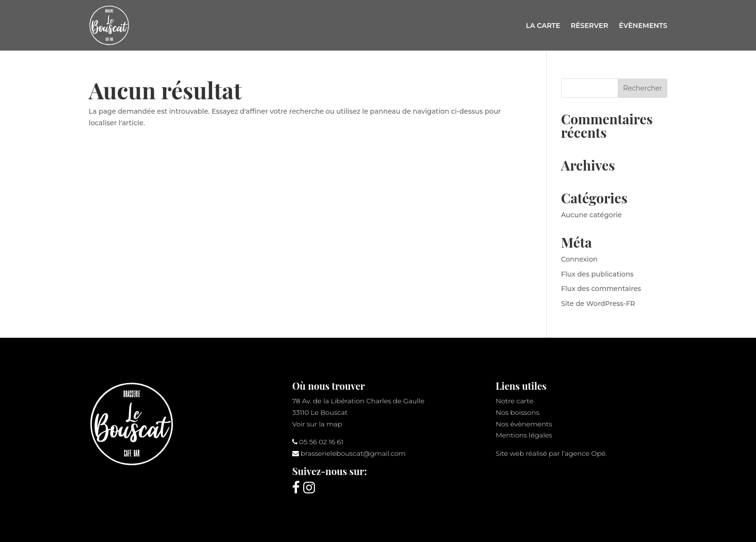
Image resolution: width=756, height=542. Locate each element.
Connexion (580, 259)
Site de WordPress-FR (598, 304)
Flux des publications (598, 274)
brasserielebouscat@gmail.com (353, 453)
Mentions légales (524, 435)
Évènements (643, 26)
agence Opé (585, 453)
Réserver (590, 26)
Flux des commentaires (601, 289)
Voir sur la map (317, 424)
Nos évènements (524, 424)
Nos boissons (517, 412)
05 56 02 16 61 (322, 442)
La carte (543, 26)
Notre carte (514, 401)
